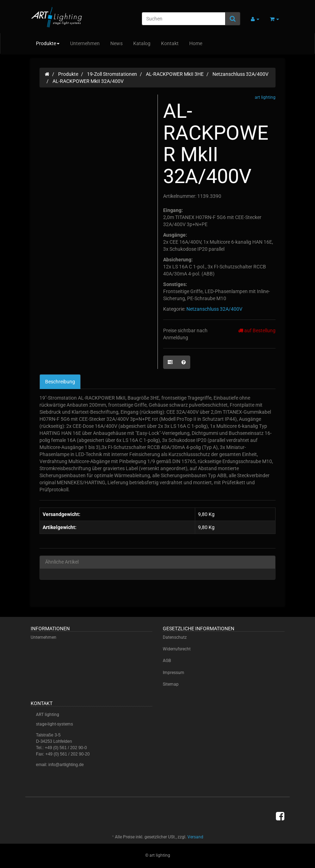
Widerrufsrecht (177, 649)
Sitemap (171, 684)
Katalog (142, 43)
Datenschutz (175, 637)
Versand (195, 837)
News (116, 43)
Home (196, 43)
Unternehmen (85, 43)
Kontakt (170, 43)
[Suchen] (184, 19)
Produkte (48, 43)
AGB (167, 661)
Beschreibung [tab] (60, 382)
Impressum (174, 673)
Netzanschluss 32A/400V (214, 309)
